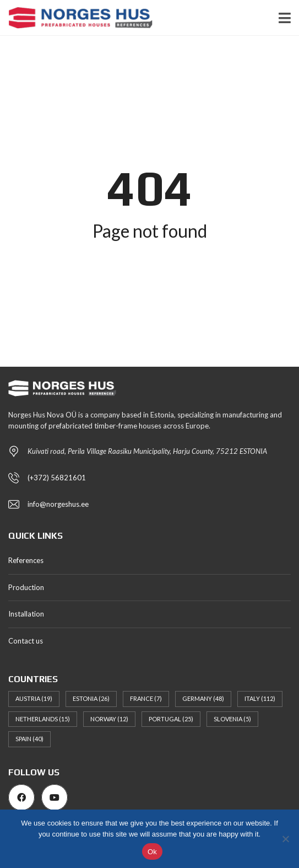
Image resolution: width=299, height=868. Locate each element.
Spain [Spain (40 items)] (29, 739)
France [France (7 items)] (146, 698)
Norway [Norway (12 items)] (109, 719)
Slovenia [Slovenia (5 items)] (232, 719)
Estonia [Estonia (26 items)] (91, 698)
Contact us (26, 641)
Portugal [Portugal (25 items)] (171, 719)
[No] (285, 839)
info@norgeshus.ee (58, 504)
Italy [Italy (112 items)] (260, 698)
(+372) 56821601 (57, 478)
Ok (152, 852)
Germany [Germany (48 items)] (203, 698)
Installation (26, 614)
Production (26, 587)
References (26, 560)
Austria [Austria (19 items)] (34, 698)
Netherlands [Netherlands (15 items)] (43, 719)
